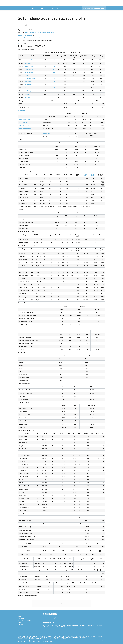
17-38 (53, 72)
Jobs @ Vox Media (66, 627)
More (60, 8)
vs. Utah (28, 97)
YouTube (21, 624)
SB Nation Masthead (71, 617)
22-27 (53, 75)
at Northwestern (30, 79)
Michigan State (30, 69)
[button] (28, 25)
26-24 (53, 94)
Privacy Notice (54, 625)
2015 (20, 43)
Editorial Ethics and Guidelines (50, 619)
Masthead (21, 618)
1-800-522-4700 (37, 637)
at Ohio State (29, 72)
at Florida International (32, 60)
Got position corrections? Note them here (32, 38)
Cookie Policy (62, 625)
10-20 (53, 91)
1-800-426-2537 (50, 636)
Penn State (29, 88)
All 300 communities (94, 8)
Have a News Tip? (52, 617)
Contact (44, 617)
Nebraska (28, 75)
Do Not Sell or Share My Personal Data (76, 625)
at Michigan (29, 91)
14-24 (53, 79)
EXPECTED (47, 134)
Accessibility (99, 625)
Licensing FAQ (91, 625)
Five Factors (22, 110)
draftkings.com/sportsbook (30, 642)
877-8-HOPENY (48, 638)
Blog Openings (90, 617)
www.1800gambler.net (68, 637)
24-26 (53, 97)
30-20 (53, 63)
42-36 (53, 82)
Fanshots (41, 8)
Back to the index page (26, 35)
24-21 (53, 69)
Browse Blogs (61, 617)
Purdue (27, 94)
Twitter (20, 622)
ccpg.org (55, 637)
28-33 (53, 66)
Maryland (28, 82)
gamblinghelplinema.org (32, 638)
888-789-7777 (47, 637)
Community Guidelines (24, 620)
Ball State (28, 63)
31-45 (53, 88)
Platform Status (46, 627)
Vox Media (93, 633)
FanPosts (21, 616)
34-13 (53, 60)
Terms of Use (46, 625)
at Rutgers (28, 85)
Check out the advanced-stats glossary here (40, 33)
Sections (51, 8)
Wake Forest (29, 66)
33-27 (53, 85)
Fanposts (32, 8)
